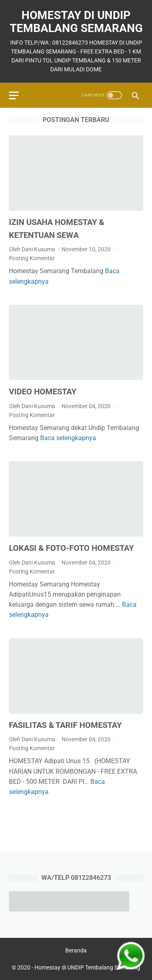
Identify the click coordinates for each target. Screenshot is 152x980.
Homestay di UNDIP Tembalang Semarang (76, 22)
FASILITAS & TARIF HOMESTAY (65, 725)
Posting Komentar (32, 258)
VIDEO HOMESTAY (43, 392)
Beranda (76, 950)
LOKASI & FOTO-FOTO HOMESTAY (71, 548)
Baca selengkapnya (68, 438)
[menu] (14, 95)
